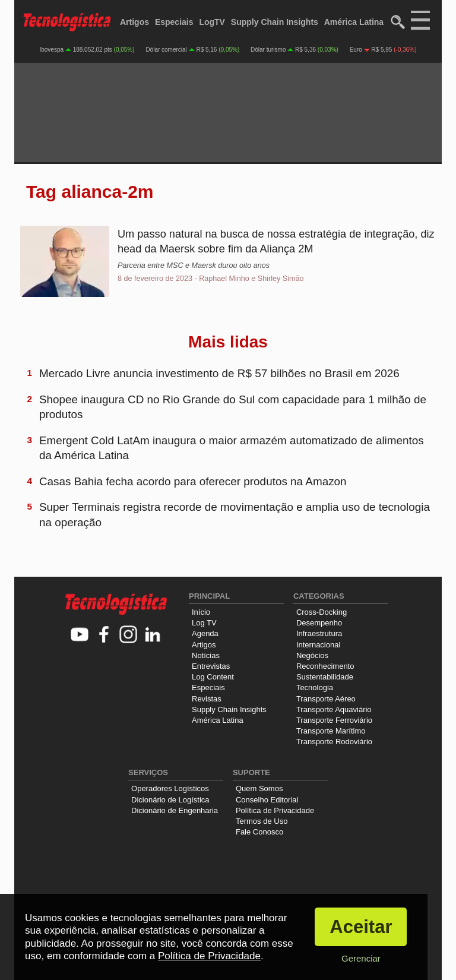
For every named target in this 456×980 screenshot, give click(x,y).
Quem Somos (259, 788)
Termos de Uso (262, 821)
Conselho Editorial (267, 800)
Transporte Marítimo (331, 731)
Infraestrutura (319, 633)
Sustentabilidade (325, 677)
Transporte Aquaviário (334, 709)
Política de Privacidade (275, 810)
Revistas (207, 699)
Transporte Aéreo (326, 699)
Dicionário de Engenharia (175, 810)
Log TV (204, 623)
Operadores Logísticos (170, 788)
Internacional (318, 645)
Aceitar (361, 927)
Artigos (134, 22)
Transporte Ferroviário (334, 720)
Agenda (205, 633)
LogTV (212, 22)
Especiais (174, 22)
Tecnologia (315, 687)
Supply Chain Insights (275, 22)
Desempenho (319, 623)
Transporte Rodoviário (334, 742)
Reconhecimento (325, 666)
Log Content (213, 677)
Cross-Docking (322, 612)
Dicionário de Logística (170, 800)
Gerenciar (361, 958)
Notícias (206, 655)
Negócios (312, 655)
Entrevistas (211, 666)
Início (201, 612)
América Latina (354, 22)
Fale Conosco (259, 832)
